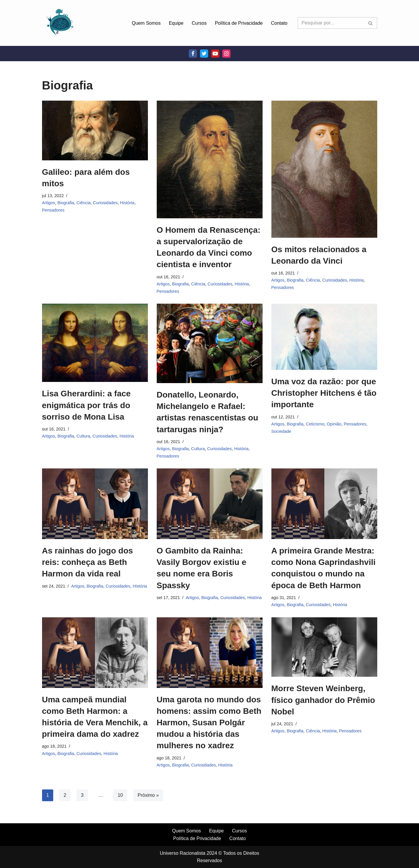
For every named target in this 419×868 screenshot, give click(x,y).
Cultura (83, 436)
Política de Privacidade (239, 23)
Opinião (334, 424)
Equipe (176, 23)
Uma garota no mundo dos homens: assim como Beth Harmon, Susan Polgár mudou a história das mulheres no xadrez (209, 723)
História (127, 203)
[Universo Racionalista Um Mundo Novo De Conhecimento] (60, 23)
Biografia (66, 203)
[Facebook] (193, 54)
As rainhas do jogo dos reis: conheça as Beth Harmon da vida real (88, 562)
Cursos (199, 23)
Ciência (84, 203)
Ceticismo (315, 424)
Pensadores (53, 210)
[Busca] (331, 23)
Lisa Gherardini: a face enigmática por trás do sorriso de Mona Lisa (86, 405)
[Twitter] (204, 54)
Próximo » (148, 795)
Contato (279, 23)
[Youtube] (215, 54)
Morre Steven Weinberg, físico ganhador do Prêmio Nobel (323, 700)
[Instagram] (226, 54)
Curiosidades (105, 203)
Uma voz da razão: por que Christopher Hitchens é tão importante (324, 393)
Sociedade (281, 431)
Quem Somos (146, 23)
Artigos (49, 203)
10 (120, 795)
